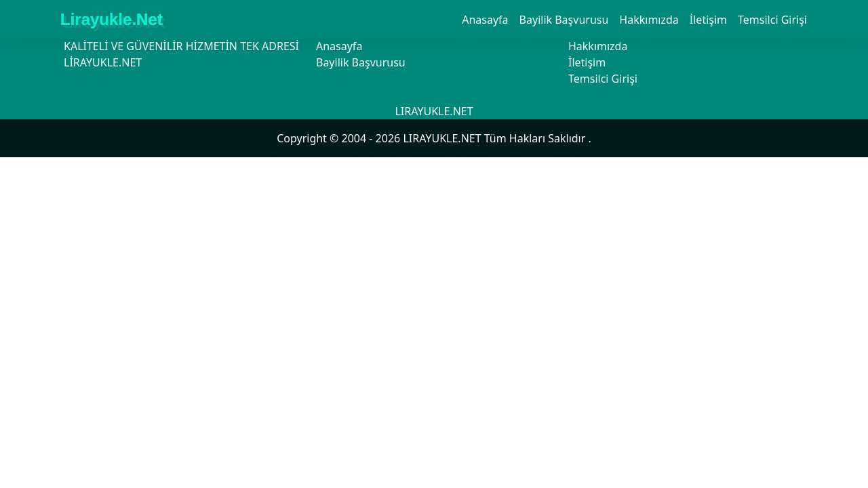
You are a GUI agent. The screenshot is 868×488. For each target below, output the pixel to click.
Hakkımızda (649, 20)
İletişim (708, 20)
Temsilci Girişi (772, 20)
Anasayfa (485, 20)
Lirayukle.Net (112, 19)
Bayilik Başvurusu (564, 20)
